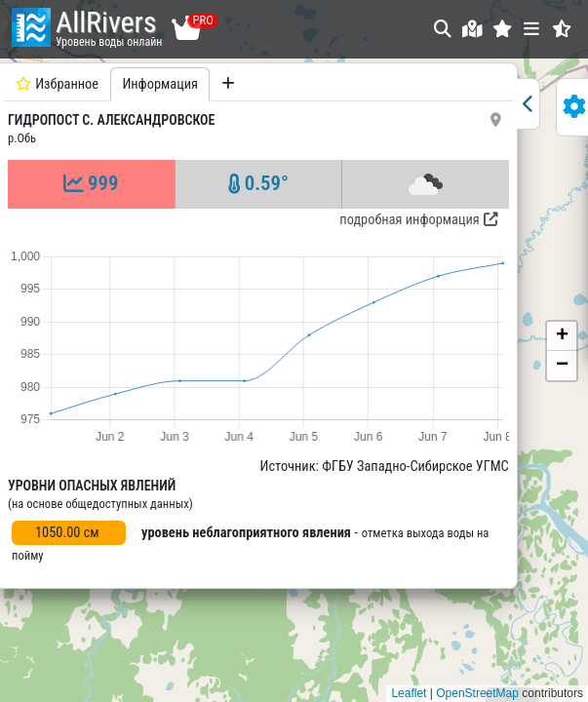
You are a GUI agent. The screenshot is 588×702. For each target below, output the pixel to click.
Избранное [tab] (57, 84)
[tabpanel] (254, 376)
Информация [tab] (160, 84)
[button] (503, 29)
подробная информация (408, 220)
